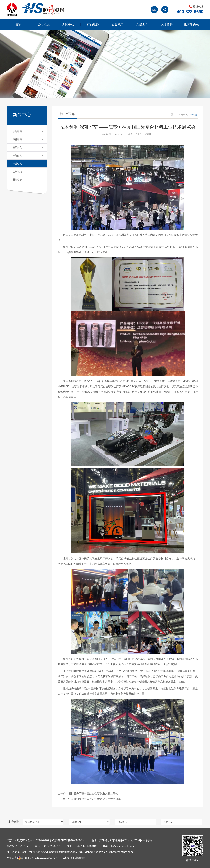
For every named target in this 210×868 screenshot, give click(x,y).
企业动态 (117, 24)
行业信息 (17, 164)
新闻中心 (68, 24)
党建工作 (142, 24)
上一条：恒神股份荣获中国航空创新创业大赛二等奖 (88, 793)
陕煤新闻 (17, 131)
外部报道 (17, 155)
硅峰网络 (80, 858)
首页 (19, 24)
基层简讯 (17, 147)
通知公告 (17, 180)
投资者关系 (191, 24)
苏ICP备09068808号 (73, 840)
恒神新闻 (17, 139)
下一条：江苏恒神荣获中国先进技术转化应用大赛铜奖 (89, 799)
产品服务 (93, 24)
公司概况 (44, 24)
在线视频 (17, 172)
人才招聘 (167, 24)
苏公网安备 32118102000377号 (38, 858)
